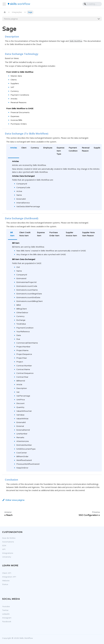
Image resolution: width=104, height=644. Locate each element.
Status (4, 584)
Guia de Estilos (8, 538)
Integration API (8, 577)
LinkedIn (5, 614)
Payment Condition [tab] (73, 149)
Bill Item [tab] (12, 234)
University (6, 557)
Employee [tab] (48, 148)
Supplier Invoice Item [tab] (71, 234)
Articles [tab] (14, 148)
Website (5, 581)
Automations (7, 542)
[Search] (92, 4)
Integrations (7, 553)
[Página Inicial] (5, 12)
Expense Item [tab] (41, 234)
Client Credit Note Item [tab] (25, 234)
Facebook (6, 622)
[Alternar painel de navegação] (4, 4)
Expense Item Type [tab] (60, 151)
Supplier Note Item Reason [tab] (88, 234)
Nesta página (11, 19)
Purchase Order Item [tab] (54, 234)
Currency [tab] (35, 148)
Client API (6, 573)
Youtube (5, 606)
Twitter (5, 610)
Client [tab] (24, 148)
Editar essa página (13, 500)
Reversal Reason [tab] (86, 149)
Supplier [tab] (97, 148)
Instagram (6, 618)
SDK (4, 546)
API (3, 549)
